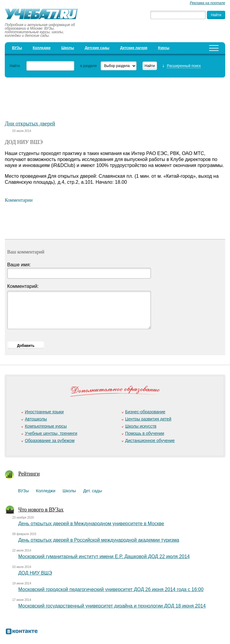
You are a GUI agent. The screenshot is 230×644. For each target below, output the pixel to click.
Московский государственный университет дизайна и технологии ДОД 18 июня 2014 (112, 606)
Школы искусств (141, 426)
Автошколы (36, 419)
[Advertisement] (115, 96)
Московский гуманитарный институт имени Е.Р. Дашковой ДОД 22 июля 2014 (104, 556)
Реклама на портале (208, 3)
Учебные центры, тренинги (51, 433)
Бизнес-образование (145, 412)
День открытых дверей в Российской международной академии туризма (99, 540)
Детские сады (97, 48)
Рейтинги (29, 474)
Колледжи (42, 48)
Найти (15, 66)
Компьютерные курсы (46, 426)
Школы (68, 48)
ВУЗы (17, 48)
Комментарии (19, 200)
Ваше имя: (19, 265)
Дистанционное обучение (150, 441)
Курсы (164, 48)
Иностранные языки (44, 412)
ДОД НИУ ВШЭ (35, 573)
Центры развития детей (148, 419)
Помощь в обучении (145, 433)
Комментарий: (23, 286)
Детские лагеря (134, 48)
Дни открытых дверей (30, 124)
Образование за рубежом (50, 441)
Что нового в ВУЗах (41, 510)
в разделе (88, 66)
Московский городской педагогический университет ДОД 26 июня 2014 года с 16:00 (111, 589)
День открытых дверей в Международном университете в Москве (91, 524)
